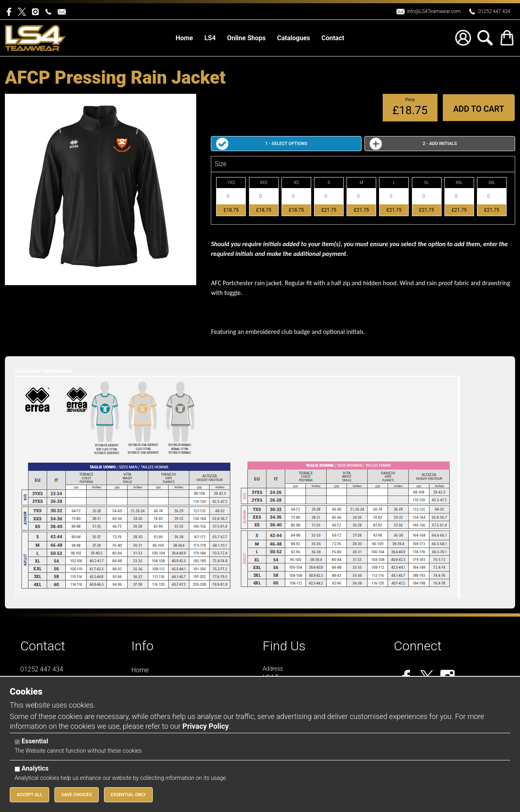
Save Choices (77, 795)
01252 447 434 (494, 11)
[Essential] (17, 742)
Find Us (284, 646)
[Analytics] (17, 769)
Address (273, 669)
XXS (264, 183)
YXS (231, 183)
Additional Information (43, 371)
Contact (43, 646)
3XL (492, 183)
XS (296, 183)
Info (142, 646)
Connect (418, 646)
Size (220, 164)
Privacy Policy (206, 726)
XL (426, 183)
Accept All (29, 795)
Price (410, 100)
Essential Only (128, 795)
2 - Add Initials (440, 144)
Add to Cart (479, 109)
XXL (459, 183)
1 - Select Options (286, 144)
